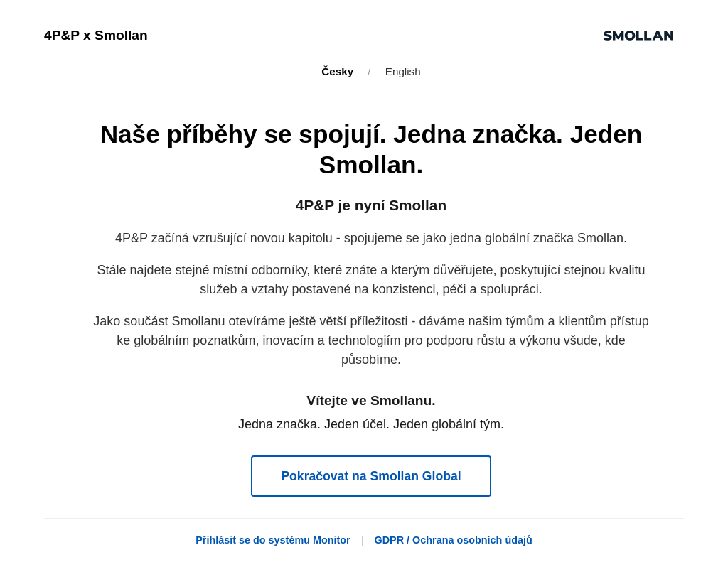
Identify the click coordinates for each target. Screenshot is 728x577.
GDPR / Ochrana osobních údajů (453, 540)
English (403, 71)
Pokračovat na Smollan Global (371, 476)
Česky (337, 71)
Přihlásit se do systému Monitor (273, 540)
